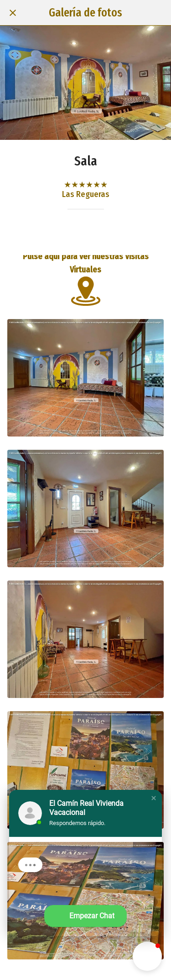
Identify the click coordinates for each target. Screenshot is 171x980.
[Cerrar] (13, 13)
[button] (154, 798)
